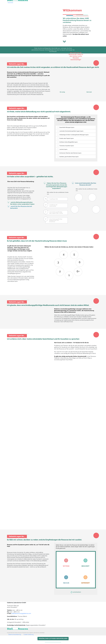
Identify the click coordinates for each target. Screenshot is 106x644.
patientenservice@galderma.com (21, 613)
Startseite (10, 3)
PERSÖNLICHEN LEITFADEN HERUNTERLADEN (53, 639)
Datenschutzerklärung (15, 634)
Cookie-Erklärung (29, 634)
